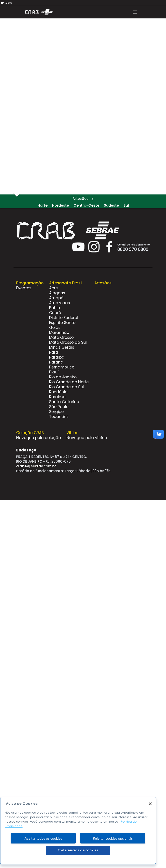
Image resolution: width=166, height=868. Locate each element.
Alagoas (57, 293)
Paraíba (57, 357)
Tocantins (59, 417)
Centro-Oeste (86, 205)
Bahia (55, 308)
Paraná (56, 362)
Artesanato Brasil (66, 283)
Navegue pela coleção (39, 438)
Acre (53, 288)
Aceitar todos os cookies (43, 850)
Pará (54, 352)
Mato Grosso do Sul (68, 342)
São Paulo (59, 407)
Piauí (54, 372)
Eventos (24, 288)
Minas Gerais (62, 347)
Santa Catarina (64, 402)
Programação (30, 283)
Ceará (55, 313)
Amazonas (59, 303)
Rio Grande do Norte (69, 382)
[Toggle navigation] (135, 12)
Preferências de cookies (78, 862)
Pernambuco (62, 367)
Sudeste (111, 205)
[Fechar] (150, 816)
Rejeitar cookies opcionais (113, 850)
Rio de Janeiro (63, 377)
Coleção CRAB (30, 433)
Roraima (57, 397)
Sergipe (56, 412)
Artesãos (81, 199)
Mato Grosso (61, 337)
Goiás (55, 328)
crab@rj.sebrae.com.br (36, 466)
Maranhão (59, 332)
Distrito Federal (64, 318)
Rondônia (58, 392)
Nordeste (60, 205)
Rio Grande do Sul (66, 387)
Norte (42, 205)
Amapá (56, 298)
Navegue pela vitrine (87, 438)
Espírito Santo (62, 323)
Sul (126, 205)
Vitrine (73, 433)
